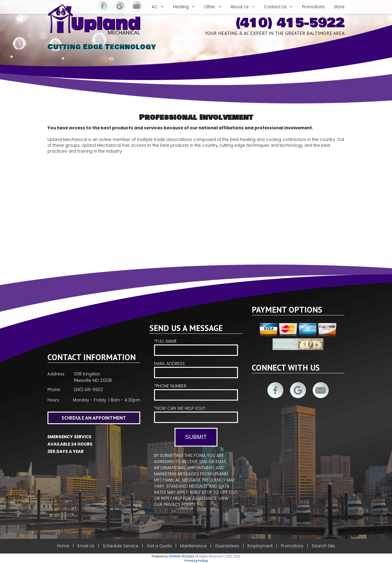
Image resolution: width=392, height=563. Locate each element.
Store (339, 7)
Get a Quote (159, 546)
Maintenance (193, 546)
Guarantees (227, 546)
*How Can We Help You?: (196, 414)
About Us (240, 7)
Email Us (86, 546)
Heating (181, 7)
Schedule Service (121, 546)
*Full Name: (196, 347)
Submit (196, 437)
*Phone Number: (196, 392)
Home (63, 546)
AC (155, 7)
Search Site (323, 546)
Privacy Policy (180, 505)
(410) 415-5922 (290, 23)
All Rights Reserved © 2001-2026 (218, 556)
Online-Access (181, 556)
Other (210, 7)
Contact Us (275, 7)
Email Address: (196, 369)
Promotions (313, 7)
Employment (260, 546)
